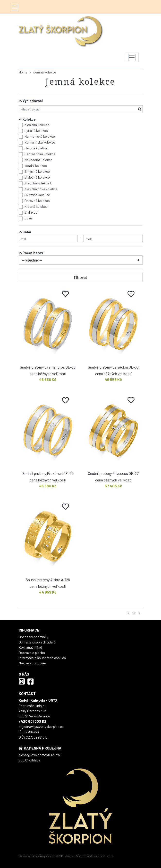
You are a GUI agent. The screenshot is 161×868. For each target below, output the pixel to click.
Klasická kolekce (37, 125)
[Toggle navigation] (15, 7)
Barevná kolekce (37, 201)
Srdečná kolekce (37, 177)
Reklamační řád (30, 647)
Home (23, 72)
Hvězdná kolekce (37, 195)
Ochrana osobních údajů (37, 642)
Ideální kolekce (36, 166)
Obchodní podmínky (34, 637)
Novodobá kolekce (38, 160)
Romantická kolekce (40, 142)
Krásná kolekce (36, 206)
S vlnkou (31, 212)
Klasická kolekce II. (38, 183)
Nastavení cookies (33, 663)
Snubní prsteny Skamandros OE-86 (48, 367)
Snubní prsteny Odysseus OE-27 (113, 473)
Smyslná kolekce (37, 171)
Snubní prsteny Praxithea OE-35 (48, 473)
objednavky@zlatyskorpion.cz (41, 727)
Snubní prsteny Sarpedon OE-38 (113, 367)
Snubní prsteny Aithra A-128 (48, 580)
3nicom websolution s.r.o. (94, 856)
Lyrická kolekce (36, 131)
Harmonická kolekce (40, 136)
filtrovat (80, 277)
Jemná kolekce (45, 72)
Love (28, 218)
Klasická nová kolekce (41, 189)
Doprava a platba (32, 653)
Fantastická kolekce (40, 154)
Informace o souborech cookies (42, 658)
